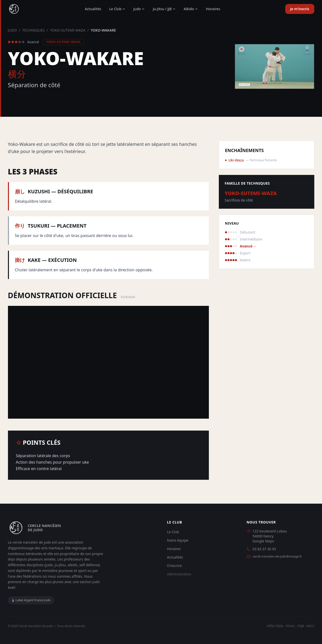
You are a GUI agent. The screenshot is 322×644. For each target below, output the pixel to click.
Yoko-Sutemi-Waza (68, 30)
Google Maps (263, 541)
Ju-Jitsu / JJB (164, 9)
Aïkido (191, 9)
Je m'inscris (300, 9)
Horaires (213, 9)
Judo (139, 9)
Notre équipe (178, 540)
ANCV (310, 626)
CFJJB (300, 626)
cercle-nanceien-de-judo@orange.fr (277, 557)
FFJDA (279, 626)
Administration (179, 574)
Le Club (117, 9)
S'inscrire (174, 566)
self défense (89, 565)
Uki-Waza (236, 160)
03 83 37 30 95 (264, 549)
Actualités (93, 9)
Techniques (34, 30)
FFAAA (290, 626)
